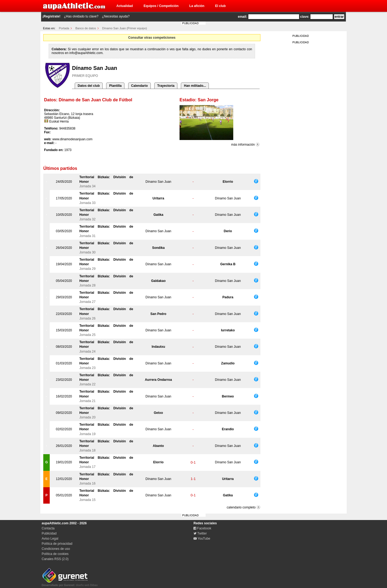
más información (243, 145)
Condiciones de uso (56, 549)
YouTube (202, 539)
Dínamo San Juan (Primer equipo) (125, 28)
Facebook (202, 528)
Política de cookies (55, 554)
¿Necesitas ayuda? (116, 16)
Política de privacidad (57, 544)
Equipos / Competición (161, 6)
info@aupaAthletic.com (86, 53)
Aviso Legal (50, 539)
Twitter (200, 533)
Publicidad (49, 533)
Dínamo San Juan (158, 182)
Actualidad (125, 6)
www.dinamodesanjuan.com (72, 139)
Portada (64, 28)
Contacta (48, 528)
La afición (197, 6)
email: (243, 17)
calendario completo (241, 507)
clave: (305, 17)
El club (220, 6)
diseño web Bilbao (70, 584)
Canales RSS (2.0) (55, 559)
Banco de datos (86, 28)
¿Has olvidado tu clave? (81, 16)
